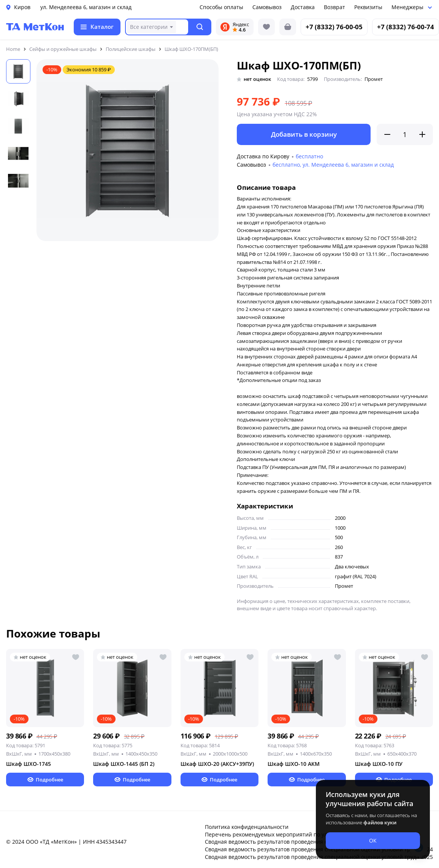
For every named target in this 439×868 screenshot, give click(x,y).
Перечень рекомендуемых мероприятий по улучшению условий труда (298, 834)
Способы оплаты (221, 7)
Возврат (334, 7)
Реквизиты (368, 7)
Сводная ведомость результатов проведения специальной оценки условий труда (312, 842)
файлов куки (380, 822)
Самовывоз (267, 7)
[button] (200, 27)
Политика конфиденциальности (247, 827)
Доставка (303, 7)
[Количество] (405, 134)
